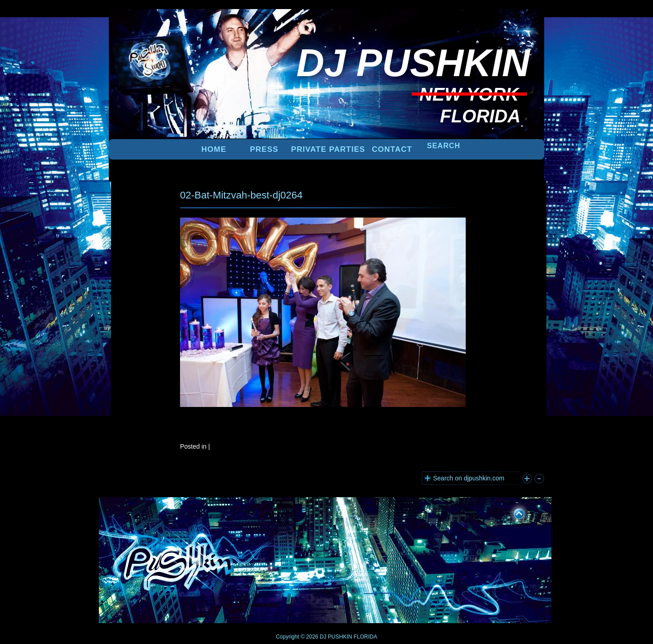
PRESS (264, 149)
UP (513, 512)
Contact (392, 149)
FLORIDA (365, 637)
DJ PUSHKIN (335, 637)
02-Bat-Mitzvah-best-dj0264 (241, 195)
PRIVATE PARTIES (328, 149)
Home (214, 149)
